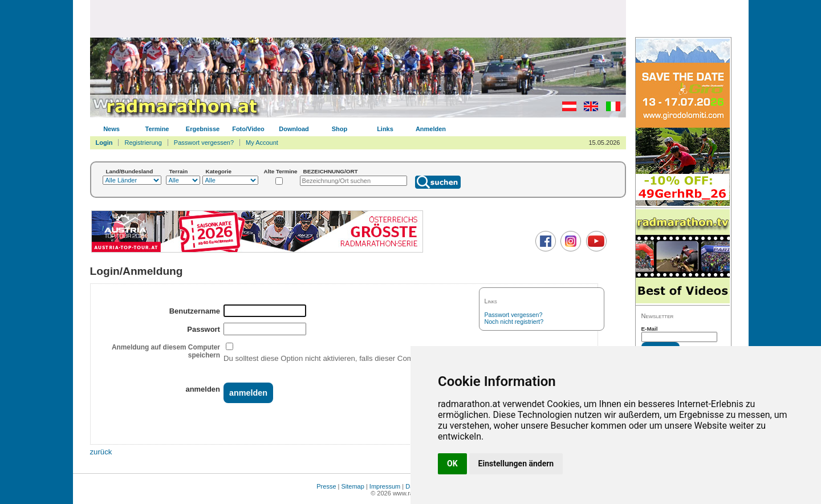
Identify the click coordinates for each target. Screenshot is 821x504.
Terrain (179, 171)
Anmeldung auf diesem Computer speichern (166, 351)
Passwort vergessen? (204, 143)
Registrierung (143, 143)
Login (104, 143)
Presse (326, 486)
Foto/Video (248, 129)
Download (294, 129)
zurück (101, 452)
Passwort (204, 329)
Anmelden (431, 129)
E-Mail (650, 329)
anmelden (202, 389)
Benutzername (195, 311)
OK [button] (452, 464)
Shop (340, 129)
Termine (157, 129)
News (111, 129)
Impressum (385, 486)
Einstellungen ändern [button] (516, 464)
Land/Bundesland (130, 171)
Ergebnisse (203, 129)
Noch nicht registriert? (514, 322)
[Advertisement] (358, 18)
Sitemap (353, 486)
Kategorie (219, 171)
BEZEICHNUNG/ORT (331, 171)
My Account (262, 143)
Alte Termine (281, 171)
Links (385, 129)
